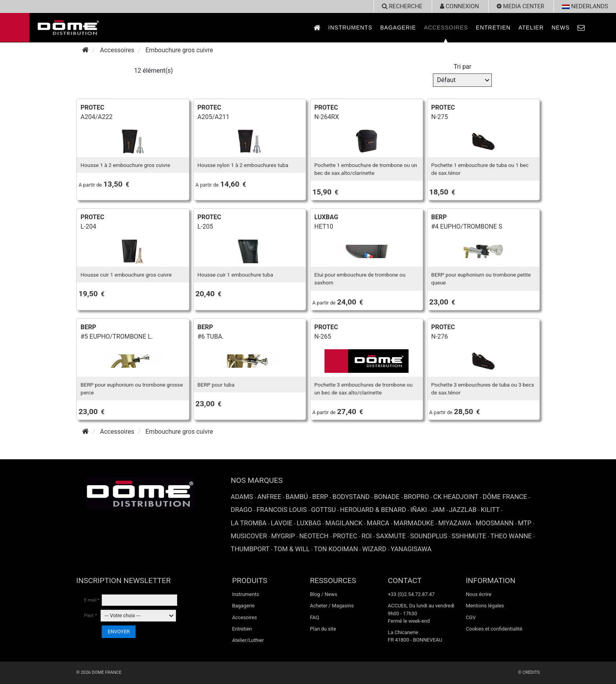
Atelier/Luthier (248, 640)
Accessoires (446, 28)
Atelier (531, 28)
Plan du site (323, 629)
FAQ (314, 617)
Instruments (350, 28)
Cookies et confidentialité (494, 629)
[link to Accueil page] (317, 28)
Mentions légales (485, 606)
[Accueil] (85, 50)
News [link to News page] (561, 28)
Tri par (463, 67)
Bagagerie (398, 28)
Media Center (520, 6)
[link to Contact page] (581, 28)
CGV (471, 617)
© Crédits (529, 672)
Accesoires (245, 617)
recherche (402, 6)
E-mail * (92, 600)
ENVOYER (119, 632)
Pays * (91, 615)
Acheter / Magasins (332, 606)
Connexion (459, 6)
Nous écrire (479, 594)
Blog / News (324, 594)
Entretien (493, 28)
